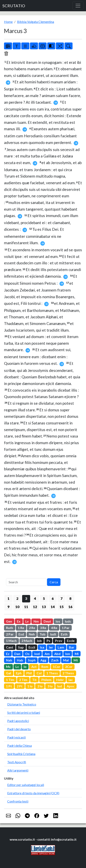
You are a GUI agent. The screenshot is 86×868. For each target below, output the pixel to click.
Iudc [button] (68, 621)
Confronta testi (18, 801)
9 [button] (8, 607)
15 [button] (61, 607)
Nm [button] (36, 621)
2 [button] (17, 598)
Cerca (54, 582)
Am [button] (47, 654)
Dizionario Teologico (22, 704)
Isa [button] (42, 647)
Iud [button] (60, 686)
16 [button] (70, 607)
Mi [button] (77, 654)
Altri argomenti (18, 770)
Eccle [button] (71, 641)
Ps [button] (48, 641)
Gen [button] (9, 621)
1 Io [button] (30, 686)
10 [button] (17, 607)
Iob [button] (39, 641)
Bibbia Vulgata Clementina (36, 22)
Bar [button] (72, 647)
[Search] (27, 582)
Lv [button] (27, 621)
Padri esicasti (16, 737)
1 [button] (8, 598)
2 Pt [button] (20, 686)
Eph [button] (19, 673)
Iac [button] (71, 680)
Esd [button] (21, 634)
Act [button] (34, 667)
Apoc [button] (71, 686)
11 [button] (26, 607)
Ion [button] (68, 654)
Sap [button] (21, 647)
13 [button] (44, 607)
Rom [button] (45, 667)
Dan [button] (17, 654)
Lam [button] (61, 647)
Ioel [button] (37, 654)
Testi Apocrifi (17, 762)
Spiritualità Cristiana (21, 754)
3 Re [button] (43, 628)
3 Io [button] (50, 686)
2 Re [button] (32, 628)
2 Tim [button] (23, 680)
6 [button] (53, 598)
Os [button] (27, 654)
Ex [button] (19, 621)
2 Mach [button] (27, 641)
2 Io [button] (40, 686)
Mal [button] (66, 660)
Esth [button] (64, 634)
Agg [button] (43, 660)
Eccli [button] (32, 647)
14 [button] (53, 607)
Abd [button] (57, 654)
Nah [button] (9, 660)
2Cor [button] (69, 667)
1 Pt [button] (9, 686)
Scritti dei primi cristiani (24, 712)
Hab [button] (20, 660)
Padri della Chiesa (19, 745)
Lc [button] (17, 667)
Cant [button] (10, 647)
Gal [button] (9, 673)
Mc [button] (8, 667)
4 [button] (35, 598)
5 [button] (44, 598)
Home (8, 22)
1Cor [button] (57, 667)
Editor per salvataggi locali (26, 785)
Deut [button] (47, 621)
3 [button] (26, 598)
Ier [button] (51, 647)
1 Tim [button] (10, 680)
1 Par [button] (66, 628)
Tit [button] (34, 680)
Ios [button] (58, 621)
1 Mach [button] (11, 641)
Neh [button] (32, 634)
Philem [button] (46, 680)
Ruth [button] (10, 628)
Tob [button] (42, 634)
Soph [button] (32, 660)
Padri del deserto (19, 729)
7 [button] (61, 598)
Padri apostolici (18, 721)
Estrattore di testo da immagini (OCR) (33, 793)
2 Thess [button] (68, 673)
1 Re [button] (21, 628)
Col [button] (39, 673)
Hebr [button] (60, 680)
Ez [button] (8, 654)
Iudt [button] (53, 634)
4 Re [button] (54, 628)
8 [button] (70, 598)
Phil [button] (29, 673)
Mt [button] (76, 660)
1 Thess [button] (52, 673)
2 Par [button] (10, 634)
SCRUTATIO (14, 6)
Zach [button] (55, 660)
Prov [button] (59, 641)
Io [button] (25, 667)
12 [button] (35, 607)
